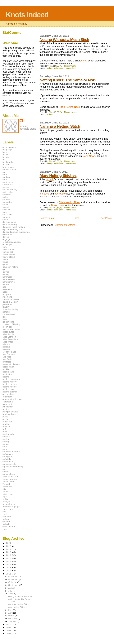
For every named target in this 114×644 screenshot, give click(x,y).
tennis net (7, 486)
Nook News (89, 156)
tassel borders (10, 479)
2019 (9, 549)
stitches (6, 471)
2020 (9, 546)
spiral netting (9, 461)
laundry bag (8, 322)
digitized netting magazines (16, 232)
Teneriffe (7, 484)
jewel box (7, 304)
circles (6, 187)
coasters (7, 194)
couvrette (7, 202)
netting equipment (11, 379)
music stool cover (11, 364)
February (13, 618)
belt (4, 159)
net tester (7, 374)
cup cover (7, 214)
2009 (9, 627)
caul (5, 179)
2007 (9, 634)
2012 (9, 571)
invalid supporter (11, 299)
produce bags (9, 414)
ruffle (5, 432)
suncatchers (9, 474)
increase (44, 194)
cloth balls (7, 192)
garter (5, 264)
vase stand (8, 509)
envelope (7, 244)
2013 (9, 567)
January (13, 621)
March (12, 616)
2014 (9, 564)
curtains (6, 217)
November (14, 579)
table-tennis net (10, 476)
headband (7, 289)
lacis (5, 319)
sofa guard (8, 457)
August (12, 588)
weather (7, 521)
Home (76, 218)
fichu (5, 247)
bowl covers (8, 167)
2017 (9, 555)
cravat (6, 207)
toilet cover (8, 494)
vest (5, 514)
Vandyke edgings (11, 506)
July (11, 591)
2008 (9, 630)
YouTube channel (15, 103)
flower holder (9, 254)
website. (7, 96)
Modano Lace (9, 352)
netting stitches (10, 392)
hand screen (9, 279)
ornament (7, 397)
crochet (6, 209)
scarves (6, 437)
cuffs (5, 212)
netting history (9, 382)
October (13, 582)
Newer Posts (47, 218)
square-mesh (9, 464)
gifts (5, 269)
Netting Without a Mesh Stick (64, 39)
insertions (7, 297)
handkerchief (9, 282)
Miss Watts (8, 342)
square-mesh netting (13, 466)
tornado (50, 179)
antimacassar (9, 147)
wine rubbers (9, 526)
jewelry (6, 307)
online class (71, 68)
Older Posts (105, 218)
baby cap (7, 149)
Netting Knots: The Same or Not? (68, 80)
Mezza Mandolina (11, 329)
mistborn (7, 344)
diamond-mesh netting (14, 227)
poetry (6, 409)
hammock (7, 277)
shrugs (6, 449)
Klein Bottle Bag (10, 309)
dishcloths (7, 234)
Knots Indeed (27, 15)
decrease (60, 194)
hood (5, 292)
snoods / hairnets (11, 452)
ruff (4, 429)
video (84, 61)
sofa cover (8, 454)
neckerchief (8, 367)
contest (6, 199)
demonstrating (10, 224)
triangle (6, 501)
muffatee (7, 362)
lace (5, 317)
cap (4, 172)
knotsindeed (9, 314)
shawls (6, 444)
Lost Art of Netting (11, 324)
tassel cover (9, 481)
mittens (6, 347)
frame (5, 259)
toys (5, 496)
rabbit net (7, 422)
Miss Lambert (9, 337)
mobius (6, 349)
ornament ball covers (13, 399)
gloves (6, 272)
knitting (6, 312)
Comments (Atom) (65, 225)
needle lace (8, 372)
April (11, 613)
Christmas (8, 184)
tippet (5, 491)
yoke (5, 529)
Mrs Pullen (8, 359)
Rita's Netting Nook (69, 107)
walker (6, 519)
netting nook (59, 68)
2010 (9, 624)
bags (5, 152)
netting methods (10, 384)
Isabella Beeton (10, 302)
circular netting (10, 189)
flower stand (9, 257)
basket (6, 154)
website (6, 524)
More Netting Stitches (58, 175)
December (14, 577)
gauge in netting (10, 267)
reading (6, 424)
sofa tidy (7, 459)
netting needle (10, 387)
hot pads (7, 294)
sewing (6, 442)
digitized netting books (14, 229)
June (11, 594)
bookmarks (8, 162)
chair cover (8, 182)
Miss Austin (8, 334)
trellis (5, 499)
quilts (5, 419)
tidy (4, 489)
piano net (7, 404)
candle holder (9, 169)
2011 (9, 574)
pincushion (8, 407)
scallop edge (9, 434)
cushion (6, 219)
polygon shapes (10, 412)
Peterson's (8, 402)
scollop (6, 439)
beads (6, 157)
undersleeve (9, 504)
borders (6, 164)
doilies (6, 237)
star (4, 469)
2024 (9, 543)
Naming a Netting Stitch (60, 126)
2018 (9, 552)
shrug (5, 447)
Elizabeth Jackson (11, 242)
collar (5, 197)
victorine (7, 516)
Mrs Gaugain (9, 354)
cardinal (6, 177)
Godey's (7, 274)
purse (5, 417)
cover (5, 204)
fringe (5, 262)
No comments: (71, 66)
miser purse (8, 332)
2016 (9, 558)
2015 (9, 561)
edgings (6, 239)
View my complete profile (28, 127)
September (14, 585)
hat (4, 287)
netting (50, 68)
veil (4, 511)
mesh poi (7, 327)
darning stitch (9, 222)
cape (5, 174)
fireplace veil (9, 249)
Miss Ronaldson (10, 339)
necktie (6, 369)
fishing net (8, 252)
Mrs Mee (7, 357)
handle (6, 284)
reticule (6, 427)
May (11, 610)
